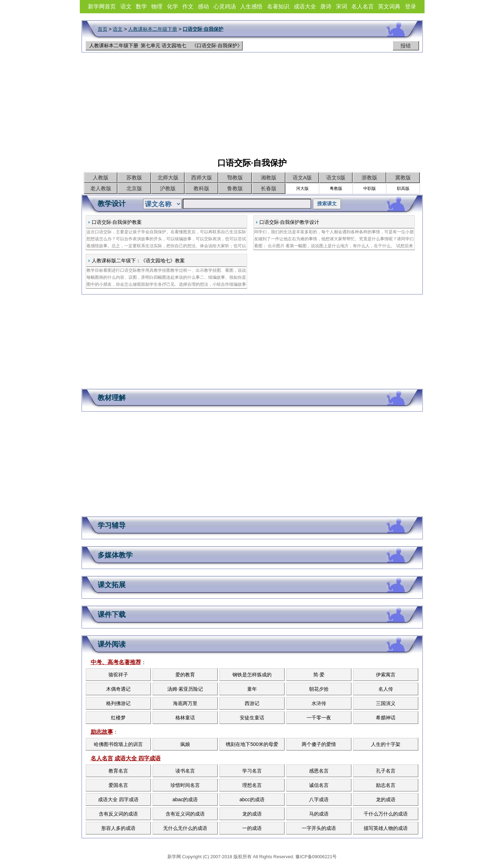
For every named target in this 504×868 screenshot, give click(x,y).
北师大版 (168, 177)
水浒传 (319, 703)
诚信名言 (319, 785)
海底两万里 (185, 703)
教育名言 (118, 771)
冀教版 (403, 177)
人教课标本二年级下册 (153, 29)
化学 (173, 6)
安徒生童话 (252, 718)
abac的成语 (185, 799)
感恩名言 (319, 771)
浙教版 (369, 177)
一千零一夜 (319, 718)
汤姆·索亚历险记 (185, 689)
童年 (252, 689)
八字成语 (319, 799)
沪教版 (168, 188)
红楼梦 (118, 718)
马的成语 (319, 814)
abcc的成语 (252, 799)
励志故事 (102, 732)
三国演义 (386, 703)
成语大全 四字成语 (138, 758)
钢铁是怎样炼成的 (252, 675)
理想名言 (252, 785)
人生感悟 (251, 6)
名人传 (386, 689)
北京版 (134, 188)
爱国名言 (118, 785)
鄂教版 (235, 177)
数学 (141, 6)
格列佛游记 (118, 703)
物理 (157, 6)
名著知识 (278, 6)
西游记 (252, 703)
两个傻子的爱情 (319, 744)
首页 (103, 29)
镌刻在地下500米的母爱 (252, 744)
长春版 (269, 188)
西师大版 (202, 177)
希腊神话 (386, 718)
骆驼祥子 (118, 675)
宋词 (342, 6)
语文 (126, 6)
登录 (411, 6)
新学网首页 (102, 6)
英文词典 (389, 6)
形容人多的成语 (118, 828)
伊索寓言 (386, 675)
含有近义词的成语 (185, 814)
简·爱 (319, 675)
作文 (188, 6)
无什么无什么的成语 (185, 828)
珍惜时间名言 (185, 785)
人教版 (101, 177)
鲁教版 (235, 188)
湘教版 (269, 177)
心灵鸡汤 (225, 6)
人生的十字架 (386, 744)
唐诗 (326, 6)
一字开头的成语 (319, 828)
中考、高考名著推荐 (116, 662)
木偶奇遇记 (118, 689)
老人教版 (101, 188)
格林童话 (185, 718)
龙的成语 (386, 799)
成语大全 (305, 6)
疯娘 (185, 744)
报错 (406, 46)
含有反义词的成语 (118, 814)
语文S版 (336, 177)
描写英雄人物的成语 (386, 828)
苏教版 (134, 177)
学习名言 (252, 771)
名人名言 (363, 6)
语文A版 (302, 177)
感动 (203, 6)
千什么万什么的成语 (386, 814)
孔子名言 (386, 771)
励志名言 (386, 785)
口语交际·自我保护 (203, 29)
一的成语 (252, 828)
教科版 (201, 188)
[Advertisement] (252, 108)
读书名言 (185, 771)
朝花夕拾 (319, 689)
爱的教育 (185, 675)
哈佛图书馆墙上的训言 (118, 744)
